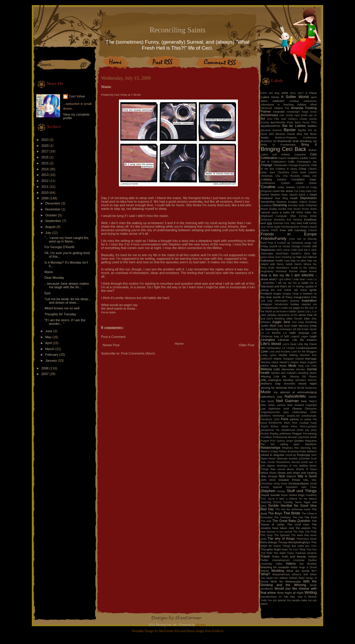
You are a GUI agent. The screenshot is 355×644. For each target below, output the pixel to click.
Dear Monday (54, 278)
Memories (288, 369)
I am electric (303, 275)
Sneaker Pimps (289, 480)
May (49, 337)
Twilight (312, 557)
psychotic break (307, 437)
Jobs (307, 318)
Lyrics (273, 355)
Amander (279, 112)
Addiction (278, 101)
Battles (312, 126)
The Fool (310, 517)
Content (286, 183)
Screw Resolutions (279, 462)
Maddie (283, 355)
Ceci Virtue (77, 96)
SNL (306, 480)
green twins (267, 257)
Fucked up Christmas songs (294, 243)
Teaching (266, 502)
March (50, 349)
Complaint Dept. (304, 179)
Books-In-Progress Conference (296, 138)
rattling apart (290, 444)
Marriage (311, 359)
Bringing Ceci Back (283, 149)
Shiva (264, 473)
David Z (303, 195)
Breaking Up (308, 141)
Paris (285, 419)
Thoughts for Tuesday (60, 314)
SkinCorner (166, 631)
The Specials (282, 535)
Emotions (280, 220)
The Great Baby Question (291, 521)
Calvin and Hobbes (275, 155)
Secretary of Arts (287, 466)
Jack (263, 315)
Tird (263, 553)
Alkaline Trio (282, 108)
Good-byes (282, 253)
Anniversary (269, 115)
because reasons (271, 130)
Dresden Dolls (296, 205)
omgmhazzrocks (270, 412)
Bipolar (290, 130)
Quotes (299, 441)
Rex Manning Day (305, 448)
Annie (314, 112)
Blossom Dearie (285, 134)
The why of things (281, 538)
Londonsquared (306, 348)
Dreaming (280, 205)
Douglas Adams (298, 202)
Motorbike (290, 384)
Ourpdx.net (293, 416)
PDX (287, 423)
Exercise (278, 223)
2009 (45, 198)
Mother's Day (271, 384)
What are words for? (301, 571)
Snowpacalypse (299, 483)
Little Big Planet (307, 344)
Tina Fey (312, 549)
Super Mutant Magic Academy (299, 495)
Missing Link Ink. (274, 376)
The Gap (266, 521)
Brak (296, 141)
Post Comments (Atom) (138, 353)
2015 (45, 163)
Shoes (273, 473)
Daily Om (311, 191)
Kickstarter (286, 329)
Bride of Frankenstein (278, 145)
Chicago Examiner (299, 165)
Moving (266, 388)
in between (307, 294)
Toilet (269, 553)
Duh (290, 209)
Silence (291, 476)
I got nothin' (285, 279)
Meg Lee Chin (307, 366)
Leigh (313, 336)
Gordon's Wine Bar (304, 253)
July (49, 233)
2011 (45, 187)
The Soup (267, 535)
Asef (284, 119)
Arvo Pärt (273, 119)
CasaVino (300, 155)
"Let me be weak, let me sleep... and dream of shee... (67, 301)
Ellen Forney (299, 216)
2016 (45, 157)
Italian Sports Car (299, 311)
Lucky (264, 355)
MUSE (301, 388)
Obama (297, 408)
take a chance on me (293, 499)
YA (280, 597)
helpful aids (268, 264)
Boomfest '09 (269, 141)
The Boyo (275, 513)
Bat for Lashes (294, 126)
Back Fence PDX (306, 122)
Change (267, 165)
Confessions (268, 183)
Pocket (265, 434)
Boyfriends (285, 141)
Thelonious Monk (306, 539)
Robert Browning (289, 451)
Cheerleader (280, 165)
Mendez (301, 369)
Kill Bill (297, 329)
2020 (45, 146)
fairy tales (297, 223)
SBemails (282, 459)
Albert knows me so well (62, 308)
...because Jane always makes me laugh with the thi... (67, 285)
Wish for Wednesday (286, 581)
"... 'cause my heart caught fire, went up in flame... (67, 240)
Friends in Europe (289, 234)
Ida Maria (300, 290)
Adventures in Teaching (277, 105)
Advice (302, 104)
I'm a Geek (301, 283)
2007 (45, 374)
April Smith (301, 115)
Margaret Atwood (293, 359)
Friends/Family (274, 238)
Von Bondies (308, 564)
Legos (304, 336)
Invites (295, 304)
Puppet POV (268, 441)
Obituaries (311, 409)
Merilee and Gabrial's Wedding (290, 373)
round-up (291, 455)
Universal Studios (305, 560)
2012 (45, 181)
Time (302, 549)
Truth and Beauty (294, 556)
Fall (306, 223)
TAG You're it (269, 499)
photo (300, 430)
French (313, 230)
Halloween (268, 260)
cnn (315, 176)
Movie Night (308, 384)
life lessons (308, 340)
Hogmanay (267, 271)
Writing (311, 592)
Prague (297, 433)
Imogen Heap (290, 294)
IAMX (288, 290)
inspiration (309, 300)
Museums (311, 388)
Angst (305, 112)
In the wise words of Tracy (289, 295)
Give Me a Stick (307, 250)
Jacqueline (284, 315)
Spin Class (309, 487)
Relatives (288, 448)
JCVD (294, 315)
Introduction (282, 304)
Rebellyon (311, 444)
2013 (45, 175)
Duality (273, 209)
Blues (313, 134)
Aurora (313, 119)
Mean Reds (278, 366)
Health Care (283, 261)
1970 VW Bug (270, 93)
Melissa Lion (270, 369)
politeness (285, 434)
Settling (303, 466)
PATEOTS (275, 423)
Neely (271, 401)
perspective (267, 430)
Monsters (301, 380)
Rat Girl (268, 444)
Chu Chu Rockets (288, 176)
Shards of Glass (306, 469)
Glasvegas (267, 253)
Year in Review (307, 597)
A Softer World (295, 97)
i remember (268, 283)
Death (294, 198)
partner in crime (301, 419)
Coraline (268, 187)
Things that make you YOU (300, 546)
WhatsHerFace (281, 574)
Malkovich (267, 359)
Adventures (310, 101)
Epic (47, 293)
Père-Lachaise (308, 426)
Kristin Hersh (309, 329)
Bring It (309, 144)
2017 (45, 151)
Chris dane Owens (304, 172)
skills (264, 480)
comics (282, 179)
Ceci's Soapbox (289, 158)
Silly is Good (307, 476)
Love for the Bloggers (304, 352)
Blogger (201, 625)
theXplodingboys (299, 542)
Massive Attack (270, 362)
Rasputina (311, 441)
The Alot (280, 509)
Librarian (284, 340)
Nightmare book (279, 409)
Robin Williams (308, 451)
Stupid (265, 495)
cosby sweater (286, 187)
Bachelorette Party (282, 122)
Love (264, 351)
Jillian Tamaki (294, 319)
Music (266, 392)
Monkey (288, 380)
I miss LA (311, 279)
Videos (291, 563)
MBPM (265, 366)
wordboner (267, 589)
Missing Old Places (303, 377)
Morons (312, 380)
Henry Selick (285, 264)
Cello (291, 162)
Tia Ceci (293, 549)
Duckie (282, 209)
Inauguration (302, 297)
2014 (45, 169)
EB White (297, 212)
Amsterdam (293, 112)
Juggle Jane (281, 322)
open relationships (295, 412)
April (49, 343)
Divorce (281, 202)
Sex (273, 469)
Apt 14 (313, 115)
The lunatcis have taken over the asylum (289, 526)
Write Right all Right (290, 593)
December (53, 203)
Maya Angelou (308, 362)
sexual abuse (286, 469)
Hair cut (301, 257)
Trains (290, 553)
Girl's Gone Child (287, 250)
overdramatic (309, 416)
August (51, 227)
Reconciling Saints (177, 30)
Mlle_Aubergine (271, 380)
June (49, 331)
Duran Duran (301, 209)
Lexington (268, 340)
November (53, 209)
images (277, 294)
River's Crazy (270, 451)
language (304, 333)
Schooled (304, 459)
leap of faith (282, 336)
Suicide (275, 495)
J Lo (314, 311)
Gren (278, 257)
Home (179, 344)
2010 (45, 193)
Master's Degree (289, 362)
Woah (313, 585)
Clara (306, 176)
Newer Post (111, 345)
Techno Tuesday (283, 502)
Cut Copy (300, 191)
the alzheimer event (299, 509)
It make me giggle (289, 308)
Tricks (276, 556)
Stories (281, 491)
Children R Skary (286, 169)
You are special (277, 600)
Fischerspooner (290, 227)
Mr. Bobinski (279, 388)
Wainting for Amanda (275, 567)
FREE (274, 230)
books (265, 137)
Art (263, 119)
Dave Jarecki (289, 195)
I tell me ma (284, 283)
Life (295, 340)
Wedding (278, 571)
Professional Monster (285, 437)
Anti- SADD (286, 115)
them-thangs (269, 542)
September (54, 221)
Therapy (283, 542)
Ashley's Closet (298, 119)
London (291, 348)
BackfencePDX (271, 126)
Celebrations (278, 162)
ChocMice (283, 172)
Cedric (304, 158)
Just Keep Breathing (304, 322)
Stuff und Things (302, 491)
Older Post (246, 345)
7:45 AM (136, 95)
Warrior (265, 571)
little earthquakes (271, 348)
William (284, 578)
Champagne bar (307, 162)
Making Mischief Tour (303, 355)
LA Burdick (274, 333)
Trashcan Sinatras (306, 553)
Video (279, 564)
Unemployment (281, 560)
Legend (295, 336)
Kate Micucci (300, 326)
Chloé (302, 169)
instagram (267, 304)
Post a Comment (113, 337)
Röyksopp (304, 455)
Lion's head (289, 344)
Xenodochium (269, 597)
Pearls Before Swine (275, 426)
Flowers (305, 227)
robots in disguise (272, 455)
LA (262, 333)
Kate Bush (284, 326)
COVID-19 (303, 187)
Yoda (264, 600)
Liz (283, 348)
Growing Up (289, 257)
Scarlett (293, 459)
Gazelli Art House (280, 246)
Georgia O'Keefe (301, 246)
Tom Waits (280, 553)
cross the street (283, 191)
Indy (270, 301)
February (52, 355)
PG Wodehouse (286, 430)
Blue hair (302, 134)
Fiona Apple (273, 227)
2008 (45, 368)
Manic (49, 272)
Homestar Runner (287, 271)
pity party (311, 430)
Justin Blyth (268, 326)
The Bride (292, 513)
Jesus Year (305, 315)
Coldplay (266, 179)
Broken (312, 150)
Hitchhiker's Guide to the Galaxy (296, 268)
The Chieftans (282, 517)
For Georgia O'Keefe (59, 247)
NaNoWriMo (295, 396)
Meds (292, 366)
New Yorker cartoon (273, 405)
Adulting (294, 101)
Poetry (274, 433)
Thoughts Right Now (274, 549)
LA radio (290, 333)
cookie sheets (306, 183)
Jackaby (272, 315)
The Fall (298, 517)
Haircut (312, 257)
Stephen (268, 491)
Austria (265, 122)
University (267, 564)
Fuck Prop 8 (268, 243)
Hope (303, 271)
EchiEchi (217, 631)
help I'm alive (298, 261)
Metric (313, 373)
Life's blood (271, 344)
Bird (271, 134)
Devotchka (268, 202)
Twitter (265, 560)
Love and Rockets (280, 352)
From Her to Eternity (303, 239)
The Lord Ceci (298, 524)
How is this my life (275, 275)
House (313, 271)
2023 (45, 140)
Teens (298, 502)
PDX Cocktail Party (304, 423)
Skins (272, 480)
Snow (284, 484)
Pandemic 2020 (270, 419)
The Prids (311, 532)
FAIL (287, 223)
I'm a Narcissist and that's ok (289, 285)
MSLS (292, 388)
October (51, 215)
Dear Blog (281, 198)
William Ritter (297, 578)
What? (266, 574)
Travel (265, 556)
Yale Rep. (289, 597)
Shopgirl (273, 476)
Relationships (271, 448)
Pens (294, 426)
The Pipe (299, 532)
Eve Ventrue (295, 220)
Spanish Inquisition (285, 487)
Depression (308, 198)
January (51, 360)
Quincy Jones (285, 441)
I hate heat (299, 279)
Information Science (287, 301)
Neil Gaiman (287, 401)
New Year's (309, 401)
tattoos (313, 499)
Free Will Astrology (293, 230)
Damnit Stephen (270, 195)
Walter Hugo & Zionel (303, 567)
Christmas (267, 176)
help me (312, 261)
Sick (282, 476)
